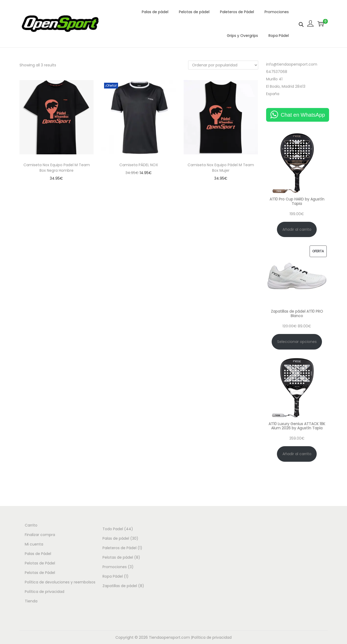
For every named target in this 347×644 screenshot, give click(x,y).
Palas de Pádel (38, 554)
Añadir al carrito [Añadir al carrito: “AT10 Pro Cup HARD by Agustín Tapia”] (297, 229)
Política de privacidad (45, 592)
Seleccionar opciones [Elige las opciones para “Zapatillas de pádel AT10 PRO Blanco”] (297, 342)
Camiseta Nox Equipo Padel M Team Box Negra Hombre (57, 168)
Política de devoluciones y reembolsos (60, 582)
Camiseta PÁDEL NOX (139, 165)
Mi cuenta (34, 544)
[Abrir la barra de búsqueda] (301, 23)
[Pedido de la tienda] (223, 65)
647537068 (277, 72)
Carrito (31, 525)
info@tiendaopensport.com (292, 64)
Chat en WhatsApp (303, 115)
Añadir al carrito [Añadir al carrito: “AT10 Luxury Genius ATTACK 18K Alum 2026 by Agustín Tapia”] (297, 454)
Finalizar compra (40, 535)
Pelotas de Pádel (40, 563)
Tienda (31, 601)
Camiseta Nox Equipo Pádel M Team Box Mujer (221, 168)
